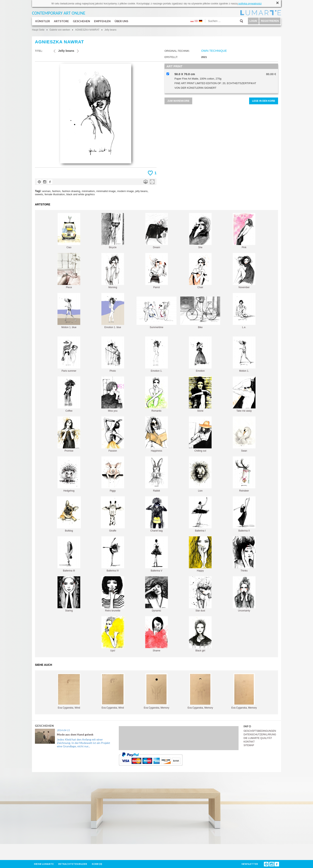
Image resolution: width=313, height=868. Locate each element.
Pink (244, 231)
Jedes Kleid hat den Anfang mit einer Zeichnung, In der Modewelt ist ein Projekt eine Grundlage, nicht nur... (84, 743)
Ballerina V (156, 554)
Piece (69, 271)
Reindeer (244, 474)
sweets (39, 194)
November (244, 271)
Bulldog (69, 514)
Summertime (156, 313)
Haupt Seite (38, 30)
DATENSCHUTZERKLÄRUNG (260, 735)
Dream (157, 231)
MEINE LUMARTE (44, 864)
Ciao (69, 231)
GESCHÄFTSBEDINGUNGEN (260, 731)
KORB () (97, 864)
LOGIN (253, 21)
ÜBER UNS (121, 21)
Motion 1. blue (69, 311)
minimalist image (106, 191)
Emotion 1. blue (113, 311)
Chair (200, 271)
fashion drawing (71, 191)
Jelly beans (110, 30)
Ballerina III (69, 554)
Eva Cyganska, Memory (156, 691)
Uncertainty (244, 594)
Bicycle (113, 231)
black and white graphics (80, 194)
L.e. (244, 311)
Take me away (244, 394)
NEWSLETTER (250, 864)
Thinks (244, 554)
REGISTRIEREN (270, 21)
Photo (113, 354)
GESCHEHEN (81, 21)
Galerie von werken (60, 30)
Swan (244, 434)
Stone (200, 394)
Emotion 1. (156, 354)
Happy (200, 554)
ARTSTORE (61, 21)
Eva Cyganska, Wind (69, 691)
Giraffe (113, 514)
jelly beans (141, 191)
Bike (200, 313)
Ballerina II (244, 514)
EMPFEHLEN (102, 21)
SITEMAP (249, 745)
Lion (200, 474)
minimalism (88, 191)
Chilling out (200, 434)
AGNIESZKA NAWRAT (87, 30)
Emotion (200, 354)
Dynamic (156, 594)
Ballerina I (200, 514)
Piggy (113, 474)
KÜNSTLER (43, 21)
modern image (125, 191)
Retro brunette (113, 594)
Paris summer (69, 354)
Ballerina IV (113, 554)
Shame (156, 634)
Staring (69, 594)
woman (46, 191)
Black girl (200, 634)
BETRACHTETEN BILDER (73, 864)
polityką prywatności (250, 3)
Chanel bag (156, 514)
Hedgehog (69, 474)
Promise (69, 434)
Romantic (156, 394)
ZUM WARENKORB (178, 101)
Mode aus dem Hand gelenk (75, 734)
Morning (113, 271)
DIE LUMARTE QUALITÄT (258, 738)
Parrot (157, 271)
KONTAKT (249, 742)
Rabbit (156, 474)
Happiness (156, 434)
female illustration (55, 194)
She (200, 231)
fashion (56, 191)
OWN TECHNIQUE (214, 51)
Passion (113, 434)
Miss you (113, 394)
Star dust (200, 594)
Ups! (113, 634)
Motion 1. (244, 354)
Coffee (69, 394)
